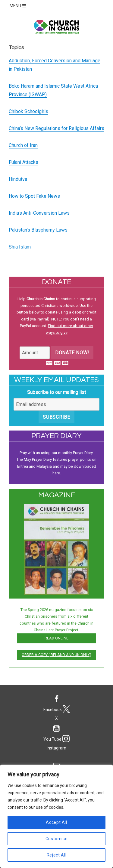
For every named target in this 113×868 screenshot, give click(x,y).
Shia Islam (20, 247)
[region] (56, 816)
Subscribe (56, 417)
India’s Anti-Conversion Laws (39, 213)
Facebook (56, 702)
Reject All (57, 855)
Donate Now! (72, 353)
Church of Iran (23, 145)
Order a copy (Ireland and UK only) (56, 655)
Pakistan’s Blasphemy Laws (38, 230)
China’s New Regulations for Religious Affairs (56, 128)
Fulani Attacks (24, 162)
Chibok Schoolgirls (28, 111)
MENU (18, 6)
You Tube (56, 732)
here (56, 473)
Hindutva (18, 179)
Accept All (56, 822)
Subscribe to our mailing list (56, 392)
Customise (57, 839)
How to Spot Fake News (34, 196)
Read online (56, 638)
